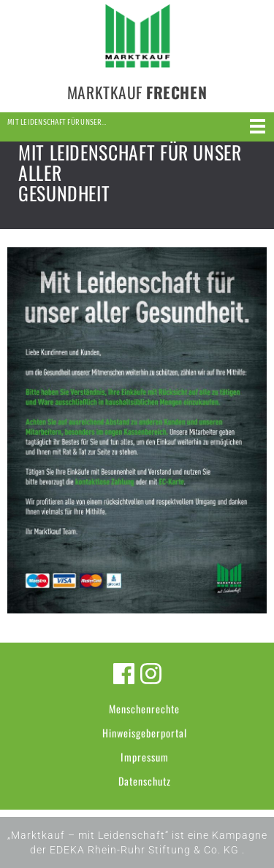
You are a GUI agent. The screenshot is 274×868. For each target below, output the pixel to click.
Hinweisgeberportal (145, 733)
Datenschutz (145, 781)
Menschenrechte (144, 709)
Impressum (145, 757)
